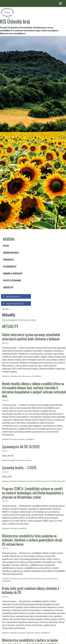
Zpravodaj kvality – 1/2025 (19, 468)
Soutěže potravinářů (12, 280)
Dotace (6, 246)
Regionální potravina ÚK (13, 304)
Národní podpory (37, 579)
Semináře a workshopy (13, 274)
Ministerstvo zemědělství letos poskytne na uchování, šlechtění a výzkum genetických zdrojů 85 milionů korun (32, 540)
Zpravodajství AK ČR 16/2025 (21, 447)
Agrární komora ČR (11, 296)
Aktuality (5, 309)
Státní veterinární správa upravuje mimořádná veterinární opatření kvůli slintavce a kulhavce (31, 337)
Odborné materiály (11, 253)
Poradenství (8, 260)
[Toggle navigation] (61, 3)
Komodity (21, 439)
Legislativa (22, 633)
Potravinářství (10, 267)
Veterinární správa (25, 376)
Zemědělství (8, 287)
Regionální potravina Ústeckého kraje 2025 (34, 481)
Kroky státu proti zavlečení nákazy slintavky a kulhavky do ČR (31, 590)
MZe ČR (27, 579)
